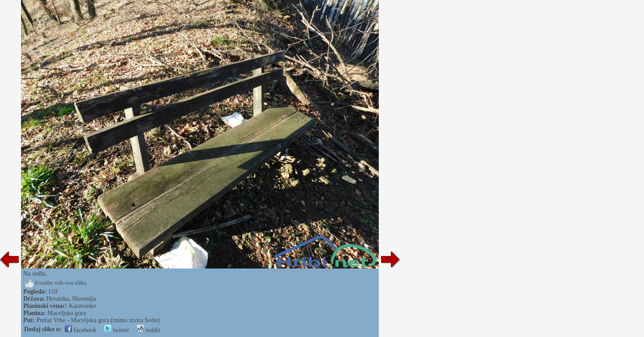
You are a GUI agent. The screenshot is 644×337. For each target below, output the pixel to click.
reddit (148, 330)
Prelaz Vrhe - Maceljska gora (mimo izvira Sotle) (98, 320)
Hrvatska (58, 299)
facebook (81, 330)
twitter (117, 330)
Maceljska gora (67, 313)
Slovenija (84, 299)
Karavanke (83, 306)
